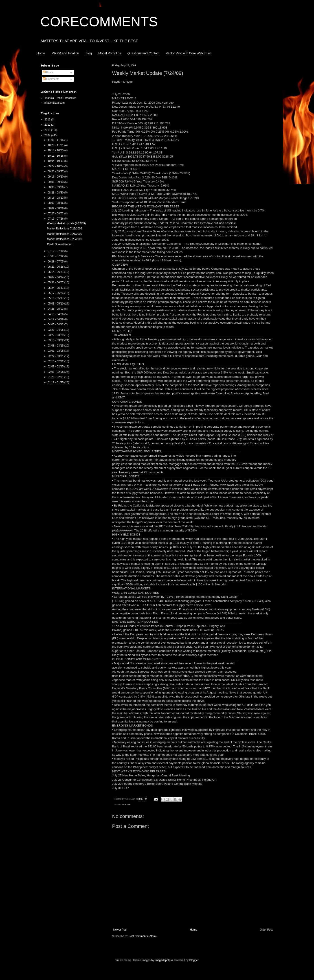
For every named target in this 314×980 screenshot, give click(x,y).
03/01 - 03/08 (56, 351)
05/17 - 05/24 (56, 293)
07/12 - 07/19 (56, 251)
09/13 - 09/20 (56, 177)
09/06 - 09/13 (56, 182)
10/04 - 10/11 (56, 161)
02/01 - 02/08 (56, 372)
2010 (48, 130)
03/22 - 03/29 (56, 335)
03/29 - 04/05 (56, 330)
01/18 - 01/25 (56, 382)
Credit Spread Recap (59, 244)
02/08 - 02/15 (56, 367)
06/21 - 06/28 (56, 267)
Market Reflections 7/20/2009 (64, 239)
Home (41, 53)
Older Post (266, 930)
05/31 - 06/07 (56, 282)
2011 (48, 125)
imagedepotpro (164, 960)
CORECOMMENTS (99, 22)
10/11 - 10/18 (56, 156)
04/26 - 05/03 (56, 309)
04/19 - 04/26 (56, 314)
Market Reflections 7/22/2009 (64, 229)
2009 (48, 135)
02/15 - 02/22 (56, 361)
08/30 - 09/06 (56, 187)
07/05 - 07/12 (56, 256)
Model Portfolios (110, 53)
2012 (48, 120)
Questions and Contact (143, 53)
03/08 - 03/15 (56, 346)
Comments (51, 79)
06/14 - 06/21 (56, 272)
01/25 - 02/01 (56, 377)
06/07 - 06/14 (56, 277)
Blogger (194, 960)
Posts (48, 72)
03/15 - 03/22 (56, 340)
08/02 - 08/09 (56, 208)
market (126, 804)
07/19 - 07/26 (56, 219)
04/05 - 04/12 (56, 324)
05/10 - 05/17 (56, 298)
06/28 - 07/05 (56, 262)
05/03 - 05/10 (56, 304)
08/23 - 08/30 (56, 193)
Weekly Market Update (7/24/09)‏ (66, 223)
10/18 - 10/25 (56, 150)
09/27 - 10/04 (56, 166)
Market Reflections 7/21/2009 (64, 234)
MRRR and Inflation (65, 53)
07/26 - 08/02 (56, 213)
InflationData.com (54, 103)
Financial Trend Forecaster (60, 98)
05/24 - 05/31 (56, 288)
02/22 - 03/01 (56, 356)
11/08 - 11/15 (56, 140)
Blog (89, 53)
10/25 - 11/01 (56, 145)
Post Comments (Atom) (143, 936)
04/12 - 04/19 (56, 319)
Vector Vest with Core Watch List (189, 53)
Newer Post (120, 930)
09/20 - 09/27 (56, 171)
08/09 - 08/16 (56, 203)
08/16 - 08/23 (56, 198)
